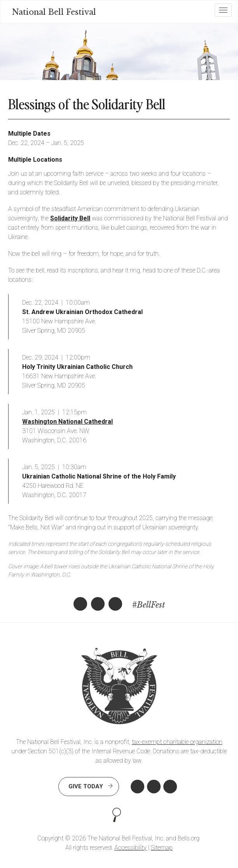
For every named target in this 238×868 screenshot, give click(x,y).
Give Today (86, 786)
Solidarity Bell (70, 218)
